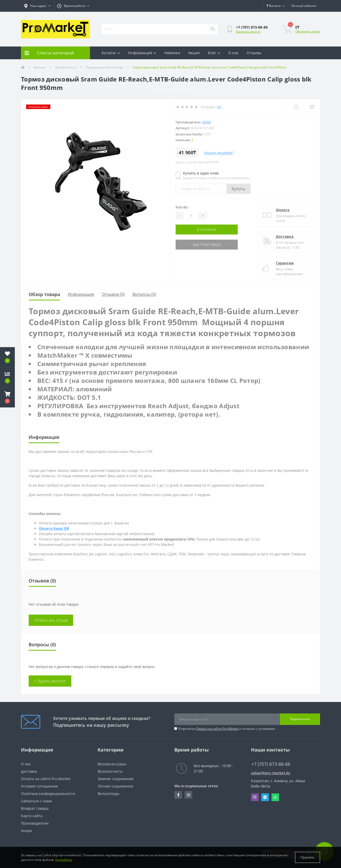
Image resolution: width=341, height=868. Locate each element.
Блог (214, 53)
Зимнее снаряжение (116, 779)
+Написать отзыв (51, 620)
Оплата (283, 210)
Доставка (285, 236)
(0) (219, 107)
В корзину (207, 230)
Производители (35, 823)
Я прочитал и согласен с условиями (227, 729)
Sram (206, 122)
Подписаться (300, 719)
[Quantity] (191, 216)
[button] (7, 397)
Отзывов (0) (113, 294)
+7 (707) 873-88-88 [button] (271, 764)
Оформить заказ (308, 31)
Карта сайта (32, 816)
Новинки (172, 53)
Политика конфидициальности (48, 794)
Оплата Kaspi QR (54, 528)
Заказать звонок (248, 32)
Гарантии (285, 263)
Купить (238, 189)
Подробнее (64, 860)
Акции (194, 53)
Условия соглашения (39, 786)
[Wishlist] (296, 107)
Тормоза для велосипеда (105, 67)
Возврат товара (35, 808)
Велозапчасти (66, 67)
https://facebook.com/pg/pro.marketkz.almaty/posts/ (178, 795)
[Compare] (312, 107)
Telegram (265, 797)
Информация (142, 53)
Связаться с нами (36, 801)
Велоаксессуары (112, 764)
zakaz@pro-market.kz (271, 773)
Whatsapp (275, 797)
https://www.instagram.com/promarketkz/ (188, 795)
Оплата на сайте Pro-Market (217, 729)
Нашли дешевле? (219, 153)
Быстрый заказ (207, 245)
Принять (308, 857)
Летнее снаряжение (115, 786)
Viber (255, 797)
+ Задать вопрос (50, 681)
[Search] (212, 29)
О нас (234, 53)
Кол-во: (182, 207)
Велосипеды (109, 794)
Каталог (111, 53)
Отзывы (254, 53)
